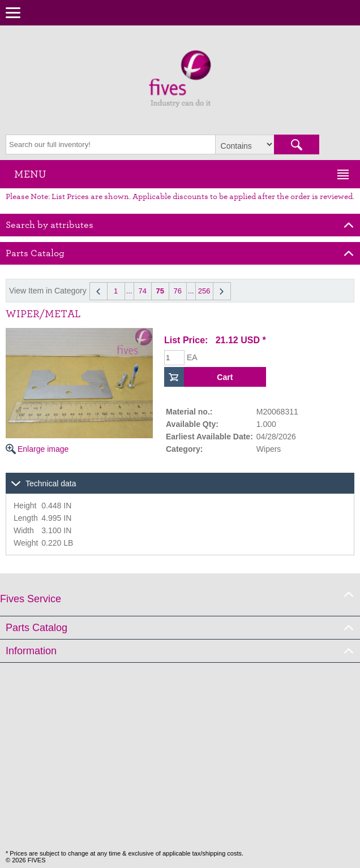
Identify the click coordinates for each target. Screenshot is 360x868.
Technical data (51, 483)
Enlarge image (79, 391)
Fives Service (31, 599)
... (129, 291)
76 (177, 291)
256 (204, 291)
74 (142, 291)
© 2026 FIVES (25, 860)
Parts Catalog (37, 628)
